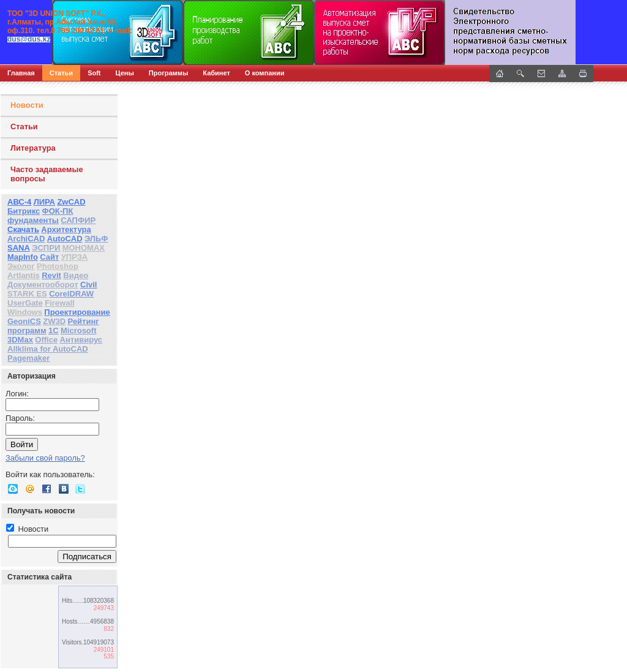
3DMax (20, 340)
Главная (21, 73)
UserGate (25, 303)
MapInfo (23, 257)
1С (54, 330)
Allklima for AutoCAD (48, 349)
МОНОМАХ (84, 248)
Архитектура (66, 229)
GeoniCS (24, 321)
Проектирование (77, 312)
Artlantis (24, 275)
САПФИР (78, 220)
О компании (265, 73)
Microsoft (79, 330)
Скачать (23, 229)
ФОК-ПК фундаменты (40, 216)
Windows (25, 312)
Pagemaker (28, 358)
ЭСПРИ (46, 248)
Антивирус (81, 340)
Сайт (49, 257)
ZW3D (54, 321)
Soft (94, 73)
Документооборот (43, 285)
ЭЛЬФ (96, 239)
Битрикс (24, 211)
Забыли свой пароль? (45, 458)
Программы (168, 73)
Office (46, 340)
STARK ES (27, 294)
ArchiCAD (26, 239)
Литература (33, 148)
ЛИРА (44, 202)
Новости (27, 105)
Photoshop (58, 266)
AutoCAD (65, 239)
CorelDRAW (71, 294)
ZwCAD (71, 202)
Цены (125, 73)
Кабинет (216, 73)
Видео (76, 275)
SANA (19, 248)
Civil (88, 285)
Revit (51, 275)
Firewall (59, 303)
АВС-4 (19, 202)
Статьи (61, 73)
